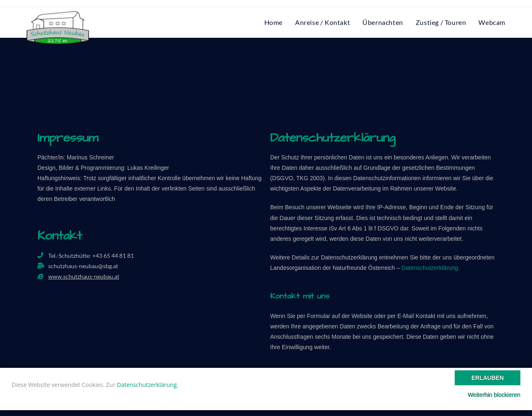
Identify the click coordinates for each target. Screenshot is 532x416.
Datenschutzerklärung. (431, 268)
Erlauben (488, 378)
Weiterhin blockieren (494, 395)
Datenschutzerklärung (147, 385)
